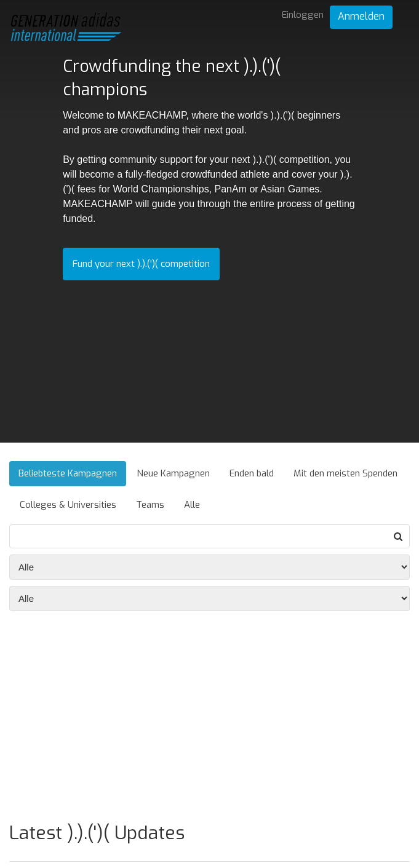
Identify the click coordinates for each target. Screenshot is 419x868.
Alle (192, 505)
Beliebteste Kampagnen (68, 473)
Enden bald (252, 473)
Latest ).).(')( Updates (97, 833)
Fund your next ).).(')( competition (141, 264)
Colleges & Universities (68, 505)
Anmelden (361, 16)
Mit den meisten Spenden (345, 473)
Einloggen (303, 15)
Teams (150, 505)
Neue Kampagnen (173, 473)
